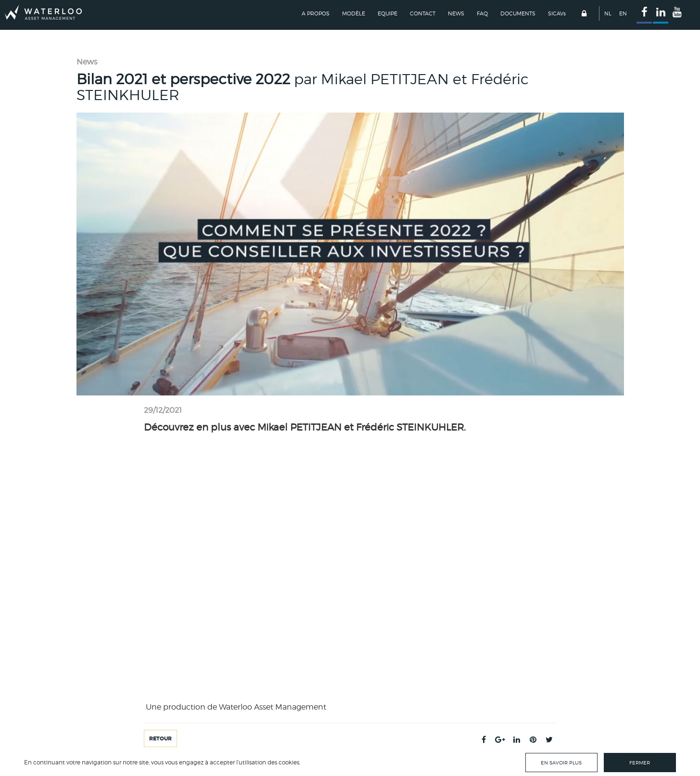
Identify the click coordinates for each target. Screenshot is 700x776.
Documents (518, 13)
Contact (423, 13)
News (456, 13)
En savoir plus (561, 763)
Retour (160, 738)
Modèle (354, 13)
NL (608, 13)
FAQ (482, 13)
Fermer (640, 763)
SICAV (557, 13)
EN (623, 13)
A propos (316, 13)
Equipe (388, 13)
